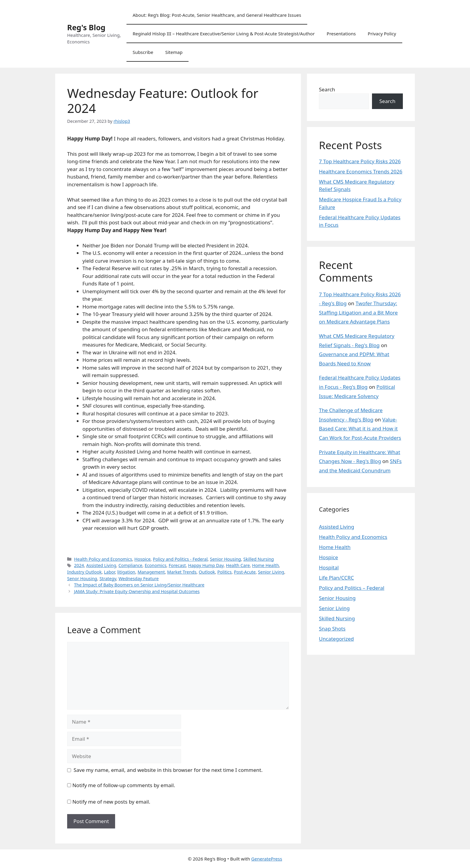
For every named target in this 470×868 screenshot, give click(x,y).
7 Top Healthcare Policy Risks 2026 (360, 161)
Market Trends (182, 572)
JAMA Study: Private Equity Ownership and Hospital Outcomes (137, 591)
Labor (110, 572)
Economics (156, 565)
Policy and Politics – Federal (352, 588)
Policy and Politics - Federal (180, 559)
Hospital (329, 567)
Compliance (130, 565)
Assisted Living (101, 565)
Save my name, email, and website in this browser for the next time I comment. (168, 770)
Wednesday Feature (138, 579)
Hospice (142, 559)
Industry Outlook (84, 572)
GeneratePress (267, 859)
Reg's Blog (86, 27)
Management (151, 572)
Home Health (266, 565)
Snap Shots (332, 629)
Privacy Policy (382, 34)
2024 (79, 565)
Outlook (207, 572)
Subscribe (143, 52)
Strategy (108, 579)
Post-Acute (245, 572)
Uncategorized (336, 639)
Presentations (341, 34)
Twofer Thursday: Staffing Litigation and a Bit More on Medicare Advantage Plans (358, 312)
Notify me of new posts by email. (111, 802)
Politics (225, 572)
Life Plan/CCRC (336, 578)
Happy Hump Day (206, 565)
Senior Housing (225, 559)
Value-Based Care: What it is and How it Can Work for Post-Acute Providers (360, 429)
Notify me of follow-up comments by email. (124, 785)
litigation (126, 572)
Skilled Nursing (259, 559)
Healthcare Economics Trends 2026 (361, 171)
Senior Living (271, 572)
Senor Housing (82, 579)
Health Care (238, 565)
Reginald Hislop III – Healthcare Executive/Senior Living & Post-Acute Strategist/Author (223, 34)
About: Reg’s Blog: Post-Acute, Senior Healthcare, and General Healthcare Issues (217, 15)
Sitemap (174, 52)
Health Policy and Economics (103, 559)
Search (327, 89)
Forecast (177, 565)
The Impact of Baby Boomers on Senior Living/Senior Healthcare (139, 585)
